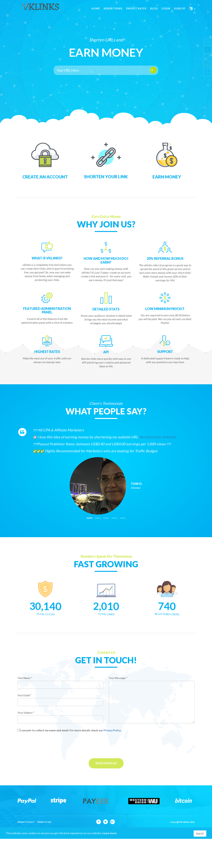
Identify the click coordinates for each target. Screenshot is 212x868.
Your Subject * (26, 713)
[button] (192, 11)
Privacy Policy (112, 730)
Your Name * (25, 678)
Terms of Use (44, 822)
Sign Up (180, 11)
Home (96, 11)
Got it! (200, 833)
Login (166, 11)
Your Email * (24, 695)
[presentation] (46, 745)
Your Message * (118, 678)
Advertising (113, 11)
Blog (154, 11)
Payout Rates (136, 11)
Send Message (106, 763)
